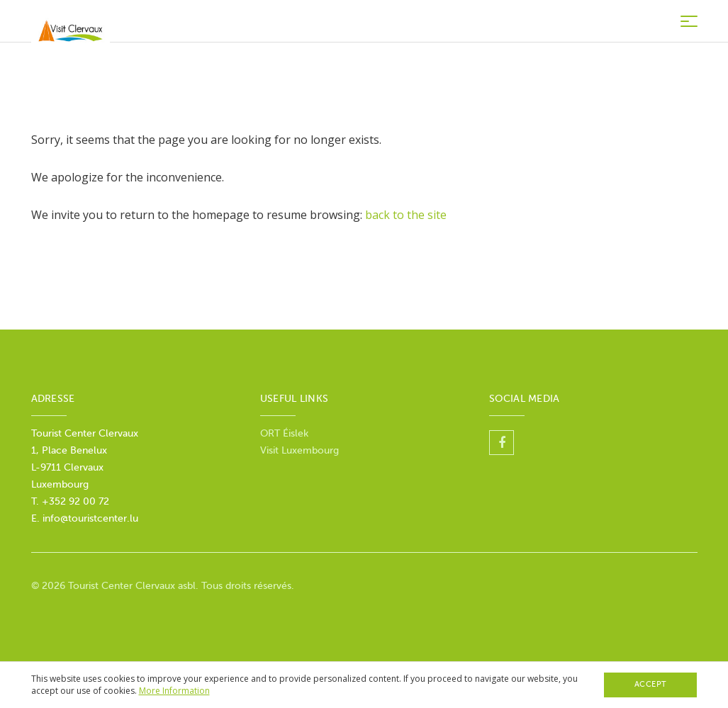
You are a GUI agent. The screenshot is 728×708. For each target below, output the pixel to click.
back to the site (406, 215)
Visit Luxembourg (299, 450)
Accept (651, 684)
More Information (174, 691)
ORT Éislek (284, 433)
